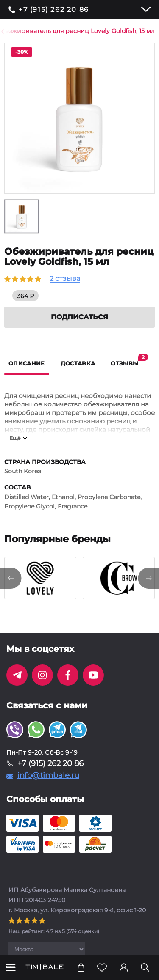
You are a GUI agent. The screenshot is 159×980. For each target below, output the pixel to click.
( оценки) (54, 931)
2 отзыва (65, 279)
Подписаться (79, 317)
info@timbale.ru (48, 775)
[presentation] (11, 578)
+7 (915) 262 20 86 (54, 10)
